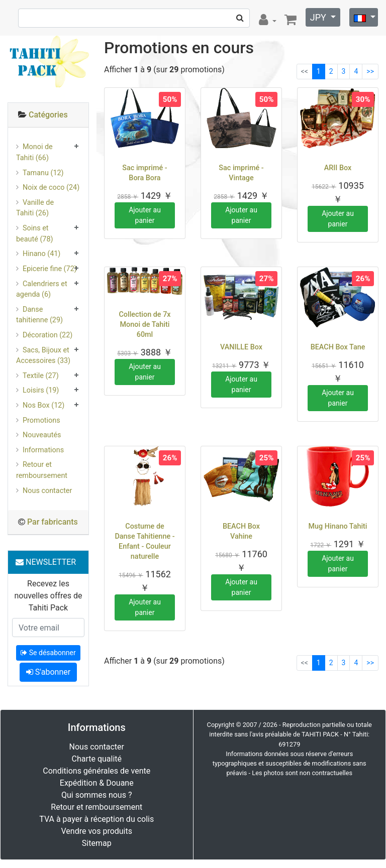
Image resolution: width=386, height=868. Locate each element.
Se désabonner (48, 653)
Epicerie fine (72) (50, 269)
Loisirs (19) (41, 390)
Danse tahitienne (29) (39, 315)
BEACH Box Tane (338, 347)
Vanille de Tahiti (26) (35, 208)
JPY (319, 17)
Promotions (41, 420)
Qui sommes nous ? (96, 795)
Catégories (48, 115)
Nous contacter (47, 491)
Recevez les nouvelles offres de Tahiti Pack (48, 596)
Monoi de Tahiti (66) (34, 152)
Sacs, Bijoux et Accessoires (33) (43, 356)
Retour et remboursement (42, 470)
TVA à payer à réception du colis (96, 819)
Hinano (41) (41, 254)
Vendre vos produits (97, 831)
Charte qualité (96, 759)
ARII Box (338, 168)
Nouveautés (42, 435)
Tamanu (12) (43, 173)
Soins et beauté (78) (35, 234)
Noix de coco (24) (51, 188)
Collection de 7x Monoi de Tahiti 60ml (144, 325)
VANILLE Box (241, 347)
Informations (43, 450)
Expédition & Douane (97, 783)
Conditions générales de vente (96, 771)
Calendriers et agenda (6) (42, 289)
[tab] (48, 115)
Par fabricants (53, 522)
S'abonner (48, 672)
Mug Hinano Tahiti (337, 526)
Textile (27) (41, 376)
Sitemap (97, 843)
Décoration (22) (47, 335)
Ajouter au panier (145, 215)
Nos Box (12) (43, 405)
